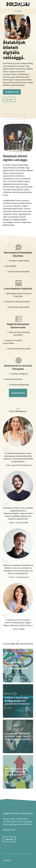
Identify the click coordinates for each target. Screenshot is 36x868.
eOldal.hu (8, 860)
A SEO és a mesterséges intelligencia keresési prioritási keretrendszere (17, 701)
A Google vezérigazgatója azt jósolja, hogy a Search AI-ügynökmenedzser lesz (18, 736)
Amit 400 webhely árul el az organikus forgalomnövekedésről (17, 665)
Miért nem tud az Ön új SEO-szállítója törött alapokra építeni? (16, 772)
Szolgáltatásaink (12, 92)
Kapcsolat (9, 100)
